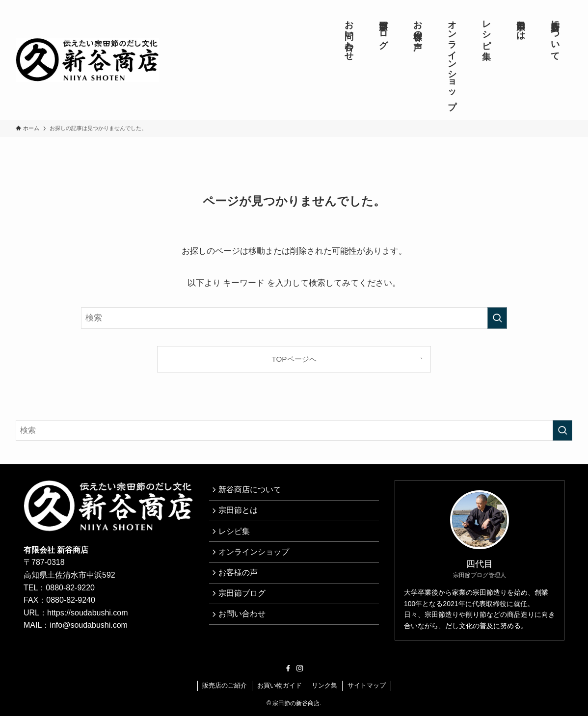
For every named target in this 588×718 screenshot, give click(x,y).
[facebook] (288, 670)
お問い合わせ (244, 630)
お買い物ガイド (280, 687)
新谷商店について (252, 491)
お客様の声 (241, 584)
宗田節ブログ (244, 607)
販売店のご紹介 (225, 687)
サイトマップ (367, 687)
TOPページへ (294, 359)
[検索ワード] (294, 318)
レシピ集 (237, 537)
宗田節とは (241, 514)
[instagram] (300, 670)
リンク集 (324, 687)
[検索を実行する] (497, 318)
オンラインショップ (256, 561)
